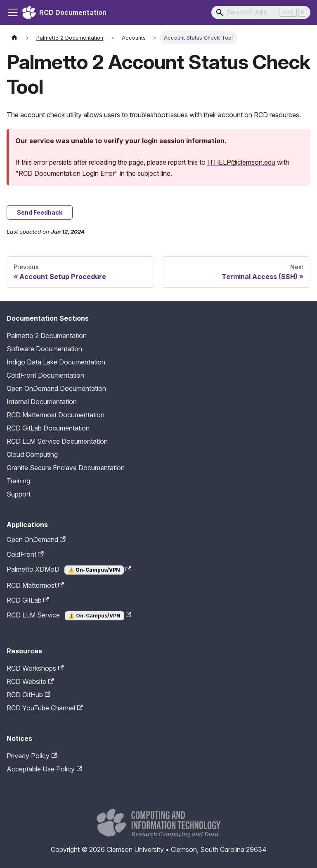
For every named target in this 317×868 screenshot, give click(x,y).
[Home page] (14, 38)
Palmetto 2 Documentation (47, 336)
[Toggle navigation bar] (13, 12)
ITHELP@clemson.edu (241, 162)
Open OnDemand (36, 539)
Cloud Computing (32, 454)
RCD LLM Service (69, 616)
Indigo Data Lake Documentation (56, 362)
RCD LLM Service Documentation (57, 441)
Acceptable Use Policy (44, 769)
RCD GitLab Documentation (48, 428)
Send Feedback (40, 212)
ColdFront (25, 554)
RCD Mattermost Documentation (56, 415)
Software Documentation (44, 349)
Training (18, 481)
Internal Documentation (42, 402)
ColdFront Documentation (45, 375)
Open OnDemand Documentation (56, 388)
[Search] (261, 12)
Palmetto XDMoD (69, 570)
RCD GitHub (28, 695)
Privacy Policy (32, 756)
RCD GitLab (28, 600)
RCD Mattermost (35, 585)
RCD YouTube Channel (45, 708)
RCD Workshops (35, 668)
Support (19, 494)
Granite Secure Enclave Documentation (66, 468)
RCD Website (30, 681)
